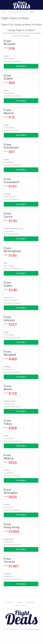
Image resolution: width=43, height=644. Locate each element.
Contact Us (30, 602)
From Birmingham (12, 250)
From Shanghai (11, 491)
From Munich (9, 111)
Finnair (6, 332)
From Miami (8, 388)
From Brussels (10, 42)
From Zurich (8, 215)
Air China (7, 470)
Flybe (6, 263)
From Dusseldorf (11, 181)
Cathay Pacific (8, 539)
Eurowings (7, 194)
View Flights (21, 66)
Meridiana (7, 367)
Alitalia (6, 436)
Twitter (19, 602)
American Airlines (10, 401)
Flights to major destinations (17, 12)
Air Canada (7, 574)
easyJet (6, 125)
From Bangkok (10, 353)
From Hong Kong (12, 526)
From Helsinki (9, 319)
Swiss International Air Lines (13, 229)
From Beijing (9, 457)
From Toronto (9, 560)
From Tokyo (8, 422)
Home (3, 12)
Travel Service (9, 298)
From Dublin (8, 77)
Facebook (9, 602)
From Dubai (8, 284)
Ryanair (6, 56)
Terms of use (20, 605)
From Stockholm (11, 146)
